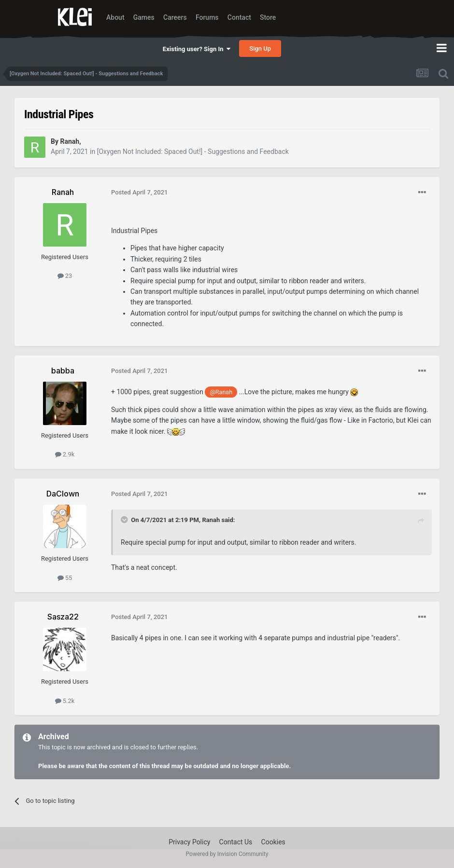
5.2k (65, 701)
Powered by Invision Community (227, 854)
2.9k (65, 454)
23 (65, 276)
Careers (175, 17)
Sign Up (260, 48)
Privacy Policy (189, 842)
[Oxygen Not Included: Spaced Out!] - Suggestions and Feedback (193, 152)
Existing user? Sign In (197, 49)
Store (268, 17)
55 (65, 578)
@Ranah (221, 392)
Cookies (273, 842)
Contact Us (236, 842)
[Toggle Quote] (125, 520)
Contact (239, 17)
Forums (207, 17)
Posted (140, 192)
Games (144, 17)
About (115, 17)
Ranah (211, 520)
